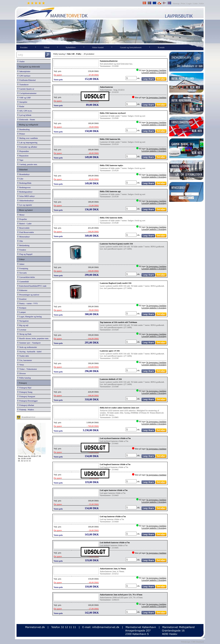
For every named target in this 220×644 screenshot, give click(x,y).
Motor (21, 215)
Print (183, 3)
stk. (139, 78)
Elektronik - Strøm (26, 119)
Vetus (21, 365)
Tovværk (22, 273)
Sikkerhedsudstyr (26, 200)
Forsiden (24, 47)
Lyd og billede (24, 115)
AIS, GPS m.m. (25, 111)
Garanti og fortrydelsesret (131, 47)
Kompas (22, 308)
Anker (21, 264)
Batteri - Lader (25, 223)
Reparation (23, 156)
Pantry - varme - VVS (28, 303)
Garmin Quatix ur (26, 89)
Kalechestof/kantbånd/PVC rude (32, 286)
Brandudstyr (24, 174)
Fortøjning (23, 268)
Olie (20, 241)
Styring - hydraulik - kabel (29, 351)
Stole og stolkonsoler (27, 347)
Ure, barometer (25, 360)
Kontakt (161, 47)
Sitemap (176, 3)
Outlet (21, 61)
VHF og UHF (24, 98)
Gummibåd (23, 281)
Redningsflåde (24, 183)
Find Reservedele (26, 232)
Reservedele (23, 228)
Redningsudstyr (25, 192)
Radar (21, 106)
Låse (20, 179)
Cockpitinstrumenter (27, 93)
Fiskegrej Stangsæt (26, 396)
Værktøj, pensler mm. (27, 164)
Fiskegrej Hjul (24, 388)
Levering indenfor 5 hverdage (154, 269)
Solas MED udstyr (26, 196)
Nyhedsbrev (71, 47)
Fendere (22, 250)
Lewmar (22, 330)
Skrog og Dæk (24, 334)
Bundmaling (24, 129)
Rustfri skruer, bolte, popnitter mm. (33, 338)
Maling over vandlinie (28, 138)
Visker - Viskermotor (27, 369)
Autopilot (22, 102)
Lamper (22, 312)
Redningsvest (24, 187)
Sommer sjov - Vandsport (29, 343)
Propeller (22, 219)
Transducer (23, 84)
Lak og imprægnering (27, 142)
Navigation (23, 321)
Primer (21, 134)
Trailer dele (23, 356)
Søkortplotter (24, 71)
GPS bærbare (24, 76)
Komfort (22, 299)
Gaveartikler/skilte (26, 277)
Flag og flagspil (25, 254)
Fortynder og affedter (27, 147)
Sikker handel (98, 47)
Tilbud (47, 47)
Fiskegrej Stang (25, 392)
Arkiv (202, 3)
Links (195, 3)
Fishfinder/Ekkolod (27, 80)
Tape (20, 160)
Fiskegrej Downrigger (28, 401)
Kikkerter (22, 290)
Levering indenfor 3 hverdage (154, 72)
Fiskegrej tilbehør (26, 405)
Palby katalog (24, 378)
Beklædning (23, 245)
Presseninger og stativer (28, 295)
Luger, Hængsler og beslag (30, 316)
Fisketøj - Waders (26, 409)
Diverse (22, 373)
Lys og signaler (25, 205)
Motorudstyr (24, 237)
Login (189, 3)
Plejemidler (23, 151)
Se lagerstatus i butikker (156, 70)
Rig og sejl (23, 325)
